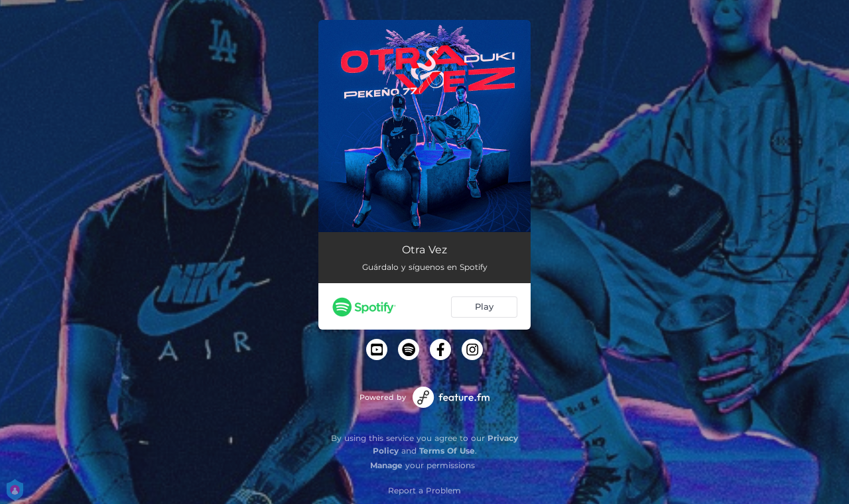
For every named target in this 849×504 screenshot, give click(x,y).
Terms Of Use (447, 451)
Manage (386, 465)
